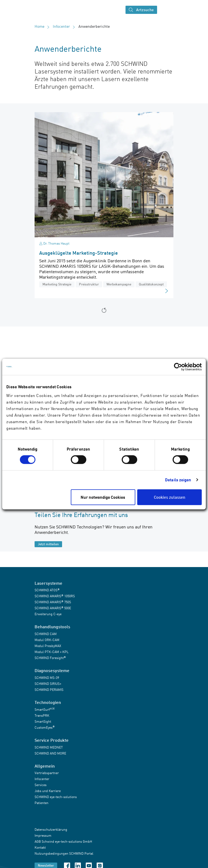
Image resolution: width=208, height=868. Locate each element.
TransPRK (42, 715)
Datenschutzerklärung (51, 830)
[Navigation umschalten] (164, 10)
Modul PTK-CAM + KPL (52, 652)
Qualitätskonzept (151, 284)
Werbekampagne (119, 284)
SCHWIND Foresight (50, 658)
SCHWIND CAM (46, 634)
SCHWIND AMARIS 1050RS (55, 596)
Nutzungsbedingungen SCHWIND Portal (64, 854)
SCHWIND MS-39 (47, 678)
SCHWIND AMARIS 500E (53, 608)
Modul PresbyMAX (48, 646)
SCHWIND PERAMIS (49, 690)
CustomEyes (45, 727)
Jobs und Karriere (48, 791)
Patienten (42, 803)
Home (39, 26)
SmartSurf (45, 709)
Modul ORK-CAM (47, 640)
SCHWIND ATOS (47, 590)
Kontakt (40, 848)
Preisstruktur (89, 284)
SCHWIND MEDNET (49, 747)
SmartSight (43, 721)
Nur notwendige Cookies (103, 497)
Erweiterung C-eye (48, 614)
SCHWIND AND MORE (50, 753)
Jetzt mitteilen (48, 544)
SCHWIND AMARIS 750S (53, 602)
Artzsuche (141, 10)
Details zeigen (178, 480)
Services (41, 785)
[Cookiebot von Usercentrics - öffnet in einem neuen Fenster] (178, 367)
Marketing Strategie (57, 284)
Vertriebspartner (47, 773)
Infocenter (61, 26)
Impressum (43, 836)
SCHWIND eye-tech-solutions (56, 797)
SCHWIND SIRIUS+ (48, 684)
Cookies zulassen (170, 497)
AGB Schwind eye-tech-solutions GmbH (63, 842)
